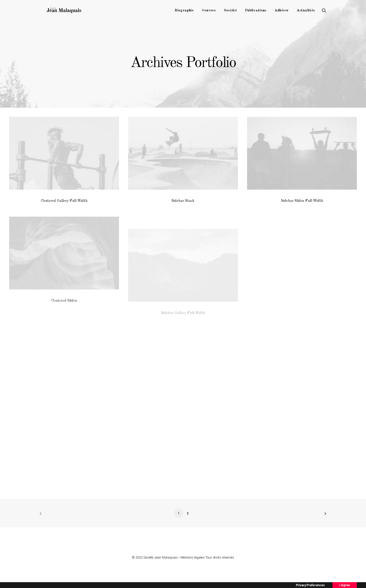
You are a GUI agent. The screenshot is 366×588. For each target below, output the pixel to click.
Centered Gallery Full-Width (64, 201)
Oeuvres (209, 13)
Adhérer (282, 13)
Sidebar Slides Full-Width (302, 202)
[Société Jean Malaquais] (71, 13)
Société (231, 13)
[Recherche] (324, 13)
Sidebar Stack (183, 201)
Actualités (306, 13)
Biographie (184, 13)
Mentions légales (193, 557)
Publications (256, 13)
